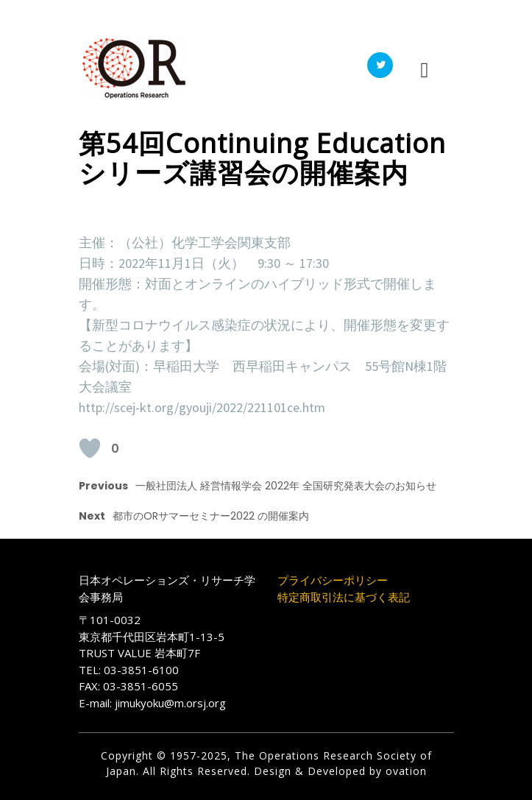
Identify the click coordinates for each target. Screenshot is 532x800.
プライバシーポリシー (333, 580)
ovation (404, 771)
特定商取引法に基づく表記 (344, 597)
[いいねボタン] (90, 448)
